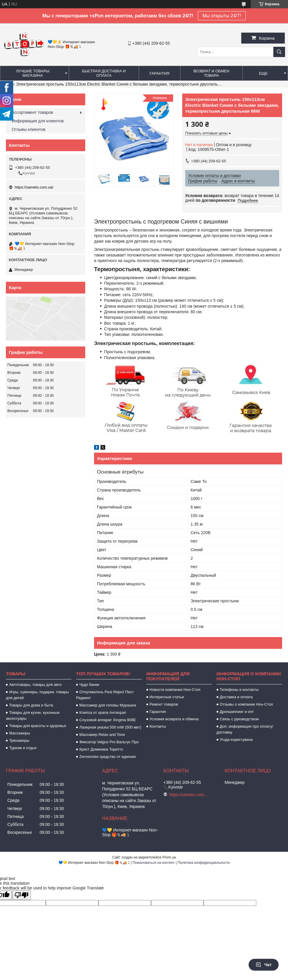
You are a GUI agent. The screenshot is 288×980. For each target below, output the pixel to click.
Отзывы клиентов (29, 129)
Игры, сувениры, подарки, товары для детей (37, 695)
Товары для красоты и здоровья (37, 726)
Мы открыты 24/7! (222, 16)
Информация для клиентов (38, 121)
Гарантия (159, 73)
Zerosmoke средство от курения (108, 757)
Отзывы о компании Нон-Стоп (246, 704)
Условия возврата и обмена (174, 719)
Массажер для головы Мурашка (108, 705)
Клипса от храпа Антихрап (103, 712)
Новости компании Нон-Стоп (175, 690)
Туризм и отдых (23, 748)
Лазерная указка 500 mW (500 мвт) (110, 727)
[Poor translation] (21, 895)
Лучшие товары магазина (33, 73)
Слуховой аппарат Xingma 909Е (108, 720)
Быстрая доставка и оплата (104, 73)
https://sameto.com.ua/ (34, 187)
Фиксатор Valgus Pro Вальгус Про (109, 742)
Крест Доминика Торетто (101, 749)
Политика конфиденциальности (204, 863)
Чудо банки (89, 685)
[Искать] (279, 52)
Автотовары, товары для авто (35, 685)
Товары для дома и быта (31, 705)
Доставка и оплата (236, 697)
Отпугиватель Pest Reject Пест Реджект (105, 695)
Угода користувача (236, 740)
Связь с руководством (239, 719)
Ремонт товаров (164, 704)
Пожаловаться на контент (154, 863)
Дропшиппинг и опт (237, 712)
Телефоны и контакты (239, 690)
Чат (264, 965)
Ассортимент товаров (32, 112)
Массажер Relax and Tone (102, 735)
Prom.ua (169, 857)
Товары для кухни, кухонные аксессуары (33, 715)
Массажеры (20, 733)
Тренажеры (19, 740)
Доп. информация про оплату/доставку (245, 729)
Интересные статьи (167, 697)
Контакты (158, 726)
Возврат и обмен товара (211, 73)
